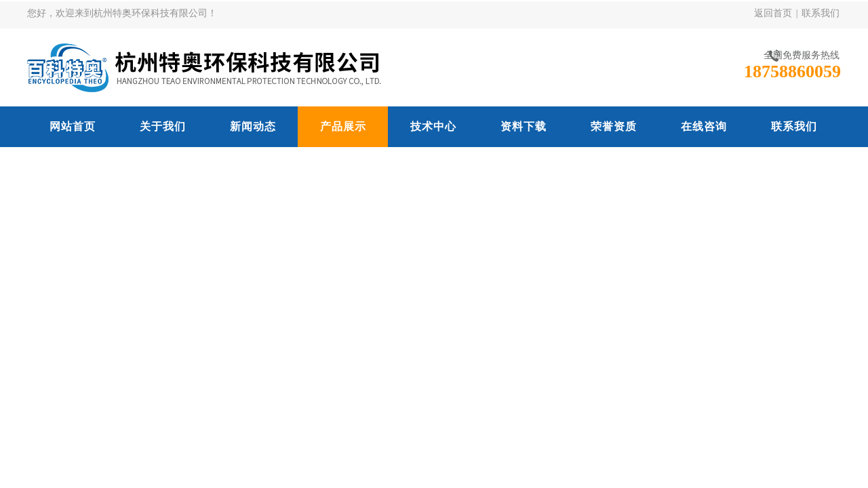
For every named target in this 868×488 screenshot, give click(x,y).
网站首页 (73, 126)
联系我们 (821, 13)
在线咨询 (704, 126)
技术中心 (433, 126)
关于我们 (163, 126)
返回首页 (773, 13)
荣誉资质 (614, 126)
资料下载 (524, 126)
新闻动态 (253, 126)
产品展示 (343, 126)
